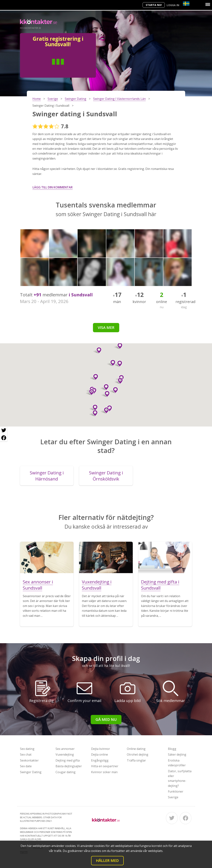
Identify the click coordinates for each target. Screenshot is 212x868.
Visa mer (106, 328)
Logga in (173, 5)
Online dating (136, 749)
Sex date (26, 766)
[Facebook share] (4, 438)
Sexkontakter (29, 760)
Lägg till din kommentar (53, 187)
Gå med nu (106, 719)
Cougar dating (66, 772)
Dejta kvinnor (101, 749)
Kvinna (71, 67)
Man (44, 67)
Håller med (107, 861)
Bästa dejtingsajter (69, 766)
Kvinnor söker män (104, 772)
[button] (94, 413)
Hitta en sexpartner (105, 766)
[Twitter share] (4, 430)
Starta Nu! (154, 5)
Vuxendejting (65, 754)
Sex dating (27, 749)
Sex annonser (65, 749)
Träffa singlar (136, 760)
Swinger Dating (31, 772)
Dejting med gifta (68, 760)
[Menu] (208, 4)
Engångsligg (100, 760)
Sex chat (26, 754)
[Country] (186, 4)
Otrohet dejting (138, 754)
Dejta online (100, 754)
